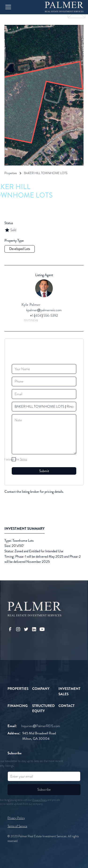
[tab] (25, 529)
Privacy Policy (16, 818)
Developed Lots (20, 249)
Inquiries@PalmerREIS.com (41, 726)
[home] (64, 7)
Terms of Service (17, 826)
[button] (22, 7)
